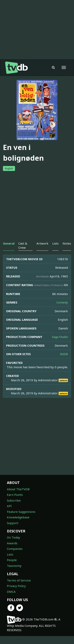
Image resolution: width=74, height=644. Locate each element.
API (9, 514)
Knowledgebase (18, 525)
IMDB (64, 362)
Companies (15, 557)
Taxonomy (14, 574)
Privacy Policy (16, 594)
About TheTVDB (18, 497)
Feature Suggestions (21, 520)
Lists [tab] (55, 251)
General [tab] (9, 251)
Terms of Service (19, 588)
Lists (10, 562)
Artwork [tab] (42, 251)
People (12, 568)
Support (13, 531)
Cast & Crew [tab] (23, 253)
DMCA (11, 599)
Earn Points (15, 503)
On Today (14, 545)
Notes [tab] (67, 251)
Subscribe (14, 508)
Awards (12, 551)
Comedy (62, 310)
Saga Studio (60, 345)
